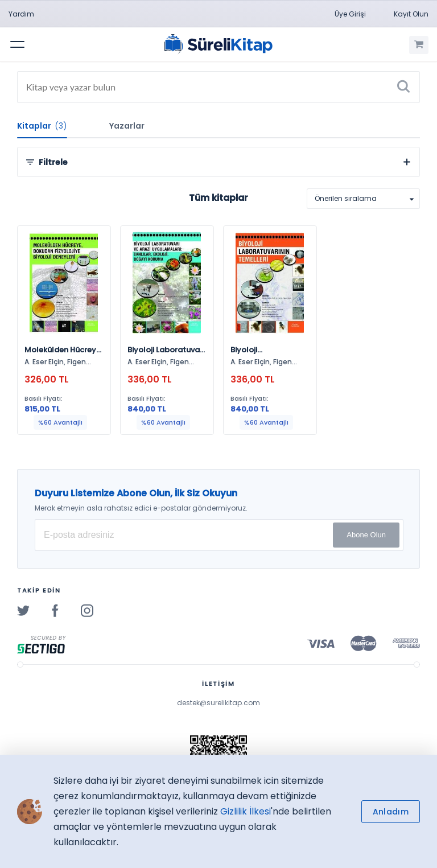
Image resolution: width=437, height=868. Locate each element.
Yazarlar (127, 126)
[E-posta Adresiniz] (219, 535)
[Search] (218, 87)
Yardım (21, 14)
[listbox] (363, 199)
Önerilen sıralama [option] (346, 198)
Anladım (391, 812)
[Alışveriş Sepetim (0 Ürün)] (419, 45)
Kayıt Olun (411, 14)
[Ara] (403, 87)
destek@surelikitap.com (218, 703)
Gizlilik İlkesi (246, 811)
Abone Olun (366, 535)
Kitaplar (42, 126)
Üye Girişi (350, 14)
